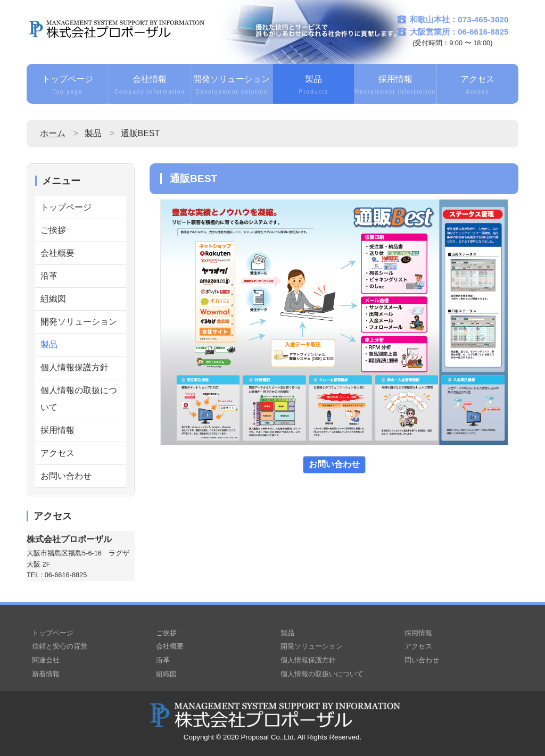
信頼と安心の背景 (60, 646)
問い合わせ (422, 660)
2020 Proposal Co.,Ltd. (259, 737)
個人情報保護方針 (75, 367)
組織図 (53, 299)
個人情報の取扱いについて (322, 674)
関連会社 (46, 660)
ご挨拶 (53, 230)
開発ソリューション (232, 86)
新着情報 (46, 674)
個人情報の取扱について (79, 399)
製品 (314, 86)
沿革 (49, 276)
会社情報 (150, 86)
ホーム (53, 133)
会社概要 (57, 253)
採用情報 (396, 86)
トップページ (68, 86)
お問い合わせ (66, 476)
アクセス (478, 86)
